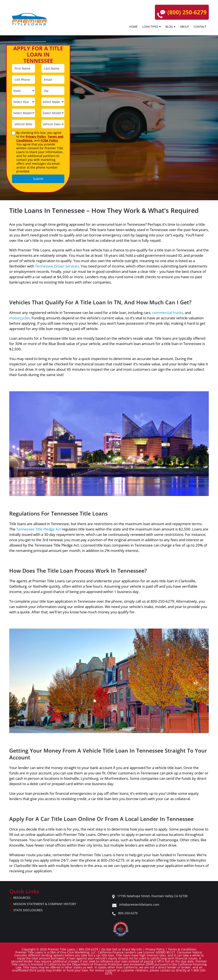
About (185, 27)
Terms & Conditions (182, 949)
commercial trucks (168, 313)
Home (133, 27)
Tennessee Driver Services (57, 266)
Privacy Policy (36, 137)
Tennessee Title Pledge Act (39, 529)
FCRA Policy (49, 140)
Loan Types (150, 27)
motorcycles (20, 318)
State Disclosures (28, 910)
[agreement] (13, 133)
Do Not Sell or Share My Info (122, 949)
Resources (22, 898)
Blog (169, 27)
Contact (200, 27)
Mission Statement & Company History (45, 904)
